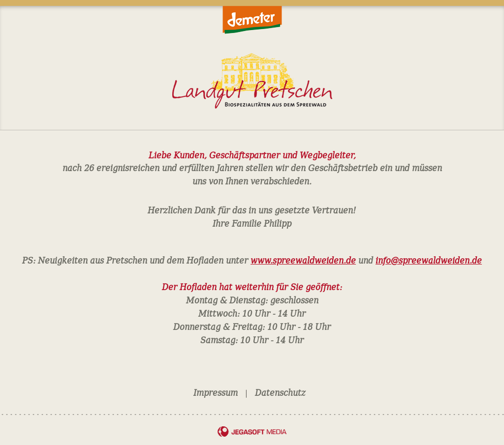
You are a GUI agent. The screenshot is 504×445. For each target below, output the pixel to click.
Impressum (216, 392)
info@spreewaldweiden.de (429, 260)
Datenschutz (280, 392)
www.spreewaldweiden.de (303, 260)
